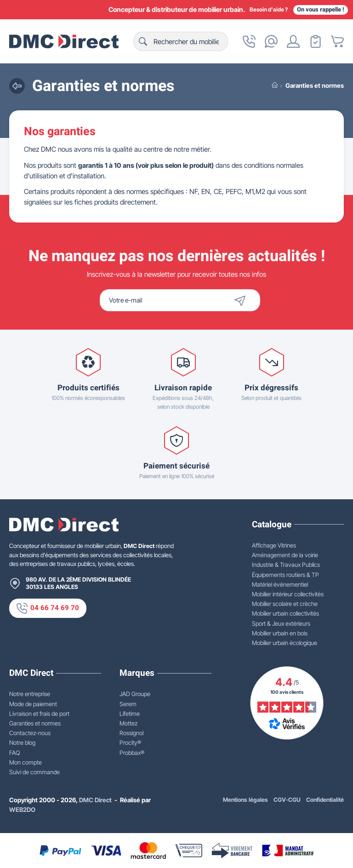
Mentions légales (245, 800)
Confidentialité (325, 800)
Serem (128, 704)
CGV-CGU (287, 800)
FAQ (14, 753)
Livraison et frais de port (39, 714)
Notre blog (22, 742)
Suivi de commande (34, 772)
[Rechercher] (181, 41)
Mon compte (26, 762)
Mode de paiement (33, 704)
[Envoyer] (246, 300)
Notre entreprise (30, 694)
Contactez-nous (30, 733)
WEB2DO (22, 810)
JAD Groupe (135, 694)
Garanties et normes (35, 723)
